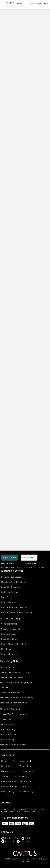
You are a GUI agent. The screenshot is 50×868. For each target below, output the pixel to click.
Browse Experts (27, 766)
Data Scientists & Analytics (14, 582)
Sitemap (5, 776)
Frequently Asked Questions (13, 567)
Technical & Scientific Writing (13, 703)
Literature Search (9, 634)
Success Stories (20, 761)
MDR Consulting (8, 729)
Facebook (8, 841)
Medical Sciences (8, 734)
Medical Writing (9, 602)
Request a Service (10, 558)
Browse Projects (9, 771)
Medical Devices (8, 667)
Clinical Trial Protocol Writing (13, 714)
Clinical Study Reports (10, 693)
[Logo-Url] (14, 3)
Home (4, 761)
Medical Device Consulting (14, 644)
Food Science (8, 597)
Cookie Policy (27, 792)
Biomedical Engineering (11, 709)
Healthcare (6, 649)
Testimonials (28, 771)
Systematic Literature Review (14, 745)
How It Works (7, 766)
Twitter (27, 838)
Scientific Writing (9, 624)
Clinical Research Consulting (15, 607)
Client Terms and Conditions (14, 781)
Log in (46, 4)
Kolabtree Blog (22, 776)
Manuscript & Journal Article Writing (17, 698)
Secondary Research (11, 629)
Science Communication (11, 677)
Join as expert (36, 4)
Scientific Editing (9, 639)
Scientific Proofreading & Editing (15, 672)
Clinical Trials (6, 719)
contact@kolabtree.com (35, 567)
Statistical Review (10, 592)
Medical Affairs (7, 724)
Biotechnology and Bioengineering (16, 682)
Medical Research (10, 654)
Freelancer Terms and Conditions (17, 787)
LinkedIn (23, 841)
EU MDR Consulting (11, 619)
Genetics (4, 688)
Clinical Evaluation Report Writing (17, 612)
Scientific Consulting (11, 587)
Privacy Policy (8, 792)
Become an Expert (29, 558)
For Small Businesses (11, 577)
